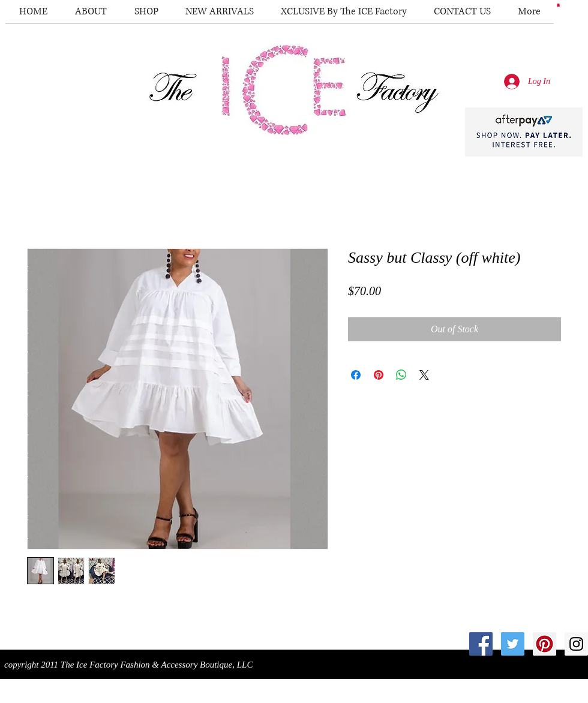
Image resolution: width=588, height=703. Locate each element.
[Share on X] (424, 375)
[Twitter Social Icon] (513, 644)
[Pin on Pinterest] (379, 375)
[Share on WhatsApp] (401, 375)
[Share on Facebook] (356, 375)
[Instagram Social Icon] (576, 644)
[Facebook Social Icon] (481, 644)
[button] (558, 5)
